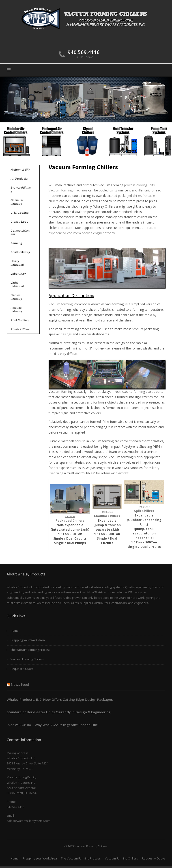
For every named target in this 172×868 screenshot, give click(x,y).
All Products (23, 178)
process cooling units (139, 185)
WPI (52, 185)
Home (15, 631)
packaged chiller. (130, 196)
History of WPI (23, 169)
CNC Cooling (23, 212)
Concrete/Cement (23, 232)
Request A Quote (22, 669)
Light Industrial (23, 284)
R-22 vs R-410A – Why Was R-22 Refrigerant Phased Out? (53, 725)
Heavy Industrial (23, 263)
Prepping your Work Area (28, 640)
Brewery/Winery (23, 189)
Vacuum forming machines (68, 190)
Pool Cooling (23, 320)
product (138, 329)
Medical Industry (23, 297)
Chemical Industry (23, 202)
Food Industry (23, 252)
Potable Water (23, 329)
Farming (23, 243)
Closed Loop (23, 221)
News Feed (20, 684)
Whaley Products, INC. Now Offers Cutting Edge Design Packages (60, 699)
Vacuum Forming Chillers (27, 659)
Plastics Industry (23, 309)
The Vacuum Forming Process (30, 650)
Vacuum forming (61, 304)
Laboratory (23, 273)
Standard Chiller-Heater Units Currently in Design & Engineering (59, 712)
